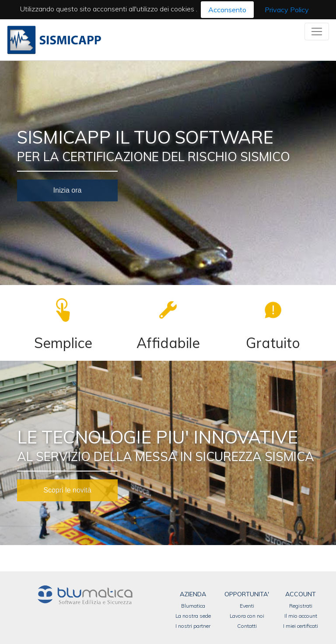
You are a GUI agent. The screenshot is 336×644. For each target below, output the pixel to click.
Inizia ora (68, 190)
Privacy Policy (287, 10)
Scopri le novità (67, 490)
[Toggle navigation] (317, 32)
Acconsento (227, 10)
